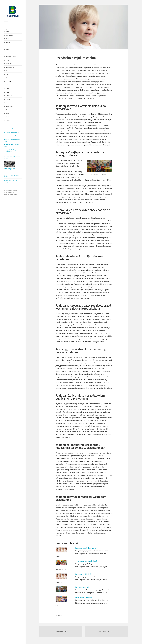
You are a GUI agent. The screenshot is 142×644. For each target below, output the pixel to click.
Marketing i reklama (11, 56)
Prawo (8, 78)
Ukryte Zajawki (10, 106)
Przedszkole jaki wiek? (83, 574)
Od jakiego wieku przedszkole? (86, 561)
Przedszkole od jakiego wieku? (86, 548)
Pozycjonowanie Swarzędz (10, 129)
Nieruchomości (10, 67)
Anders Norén (13, 194)
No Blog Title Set (12, 190)
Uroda (7, 110)
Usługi (7, 113)
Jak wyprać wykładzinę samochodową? (10, 151)
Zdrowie (8, 121)
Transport (8, 99)
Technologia (9, 96)
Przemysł (8, 81)
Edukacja (8, 46)
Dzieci (7, 39)
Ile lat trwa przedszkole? (84, 597)
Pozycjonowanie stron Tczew (11, 136)
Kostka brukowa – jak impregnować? (9, 169)
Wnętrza (8, 117)
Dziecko (8, 42)
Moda (7, 60)
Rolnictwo (8, 85)
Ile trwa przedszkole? (83, 587)
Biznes (8, 32)
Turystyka (8, 103)
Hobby (8, 49)
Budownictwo (9, 35)
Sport (7, 92)
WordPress (12, 192)
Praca (7, 74)
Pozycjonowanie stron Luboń (11, 132)
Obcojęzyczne (9, 71)
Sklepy (8, 89)
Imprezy (8, 53)
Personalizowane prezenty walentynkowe (11, 181)
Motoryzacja (9, 64)
